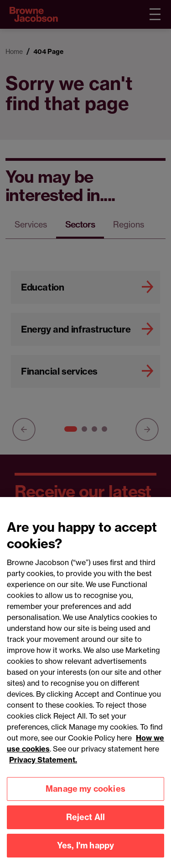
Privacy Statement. (43, 767)
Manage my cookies (85, 796)
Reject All (86, 824)
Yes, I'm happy (86, 853)
